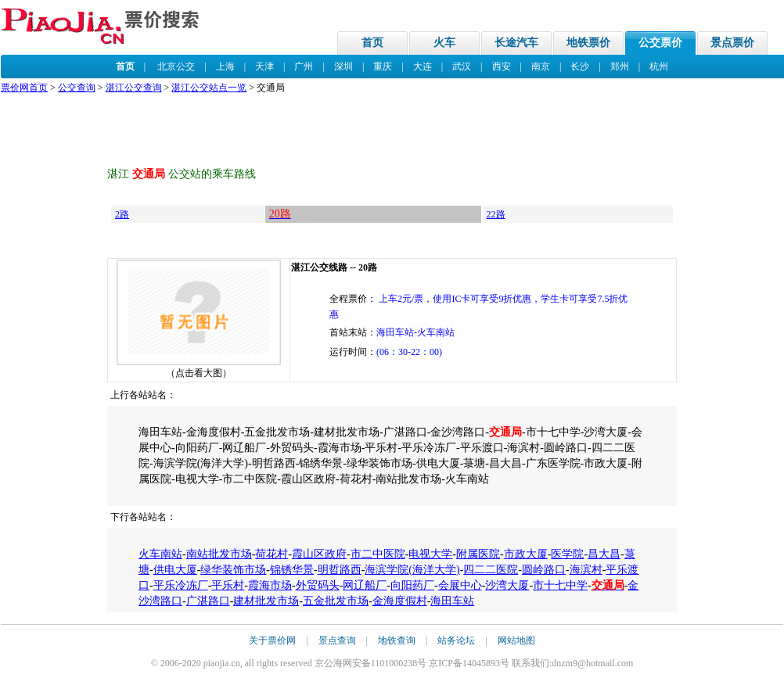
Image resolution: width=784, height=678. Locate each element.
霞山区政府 (319, 554)
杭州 (659, 66)
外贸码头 (318, 585)
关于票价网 (272, 640)
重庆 (383, 66)
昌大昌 (604, 554)
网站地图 (516, 640)
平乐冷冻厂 (181, 585)
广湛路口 (208, 601)
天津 (264, 66)
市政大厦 (526, 554)
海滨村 (586, 570)
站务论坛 (456, 640)
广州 (304, 66)
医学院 (567, 554)
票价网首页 (24, 88)
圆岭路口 (544, 570)
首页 (372, 43)
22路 (496, 214)
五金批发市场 (336, 601)
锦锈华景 (292, 570)
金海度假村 (400, 601)
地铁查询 (397, 640)
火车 (444, 43)
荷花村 (272, 554)
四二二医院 (491, 570)
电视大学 (430, 554)
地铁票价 (588, 43)
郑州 (620, 66)
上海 (225, 66)
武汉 (462, 66)
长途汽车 (516, 43)
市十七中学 (560, 585)
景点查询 (337, 640)
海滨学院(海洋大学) (412, 570)
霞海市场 (270, 585)
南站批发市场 (219, 554)
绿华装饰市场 (233, 570)
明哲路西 (340, 570)
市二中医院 (378, 554)
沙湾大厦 (507, 585)
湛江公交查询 (134, 88)
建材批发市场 (266, 601)
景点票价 (732, 43)
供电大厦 (175, 570)
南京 (541, 66)
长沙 (580, 66)
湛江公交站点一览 (209, 88)
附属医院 (478, 554)
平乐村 (228, 585)
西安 (502, 66)
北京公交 (176, 66)
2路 (122, 214)
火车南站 (160, 554)
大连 (423, 66)
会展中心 (460, 585)
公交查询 (77, 88)
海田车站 (452, 601)
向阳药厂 (412, 585)
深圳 (343, 66)
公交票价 (660, 43)
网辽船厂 (365, 585)
